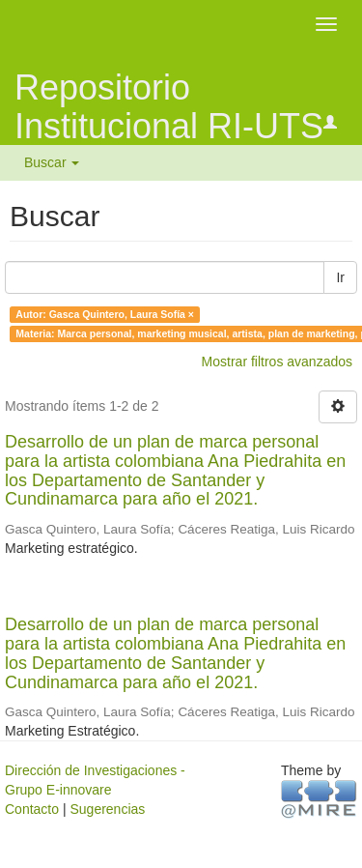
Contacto (32, 809)
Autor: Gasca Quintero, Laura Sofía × (105, 314)
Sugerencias (107, 809)
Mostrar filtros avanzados (277, 362)
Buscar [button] (52, 162)
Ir (340, 277)
